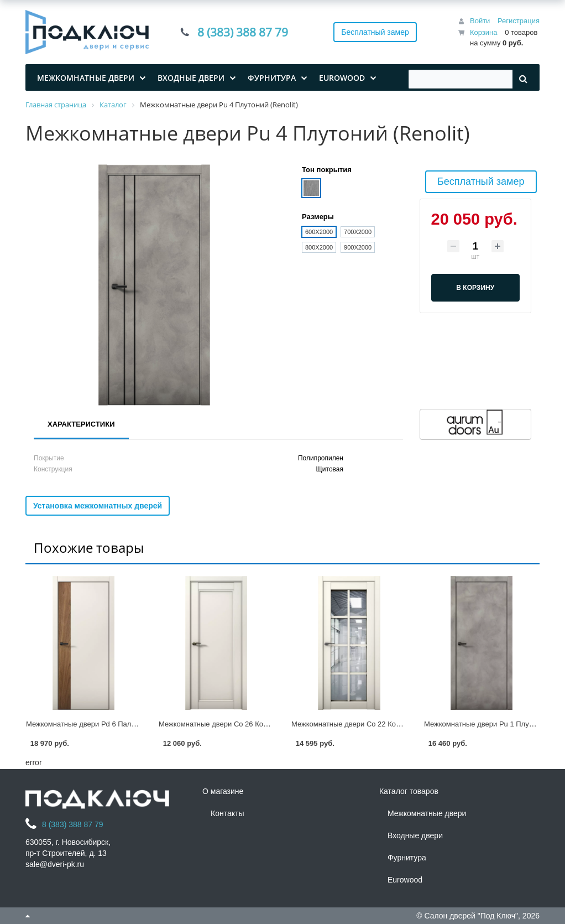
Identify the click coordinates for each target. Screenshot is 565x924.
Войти (480, 21)
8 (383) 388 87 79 (243, 32)
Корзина (484, 32)
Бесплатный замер (375, 32)
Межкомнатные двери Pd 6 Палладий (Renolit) (103, 724)
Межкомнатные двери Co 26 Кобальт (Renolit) (235, 724)
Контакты (227, 813)
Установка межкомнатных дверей (98, 506)
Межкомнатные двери (427, 813)
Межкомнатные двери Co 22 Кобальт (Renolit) (367, 724)
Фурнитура (407, 858)
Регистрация (519, 21)
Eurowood (405, 880)
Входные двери (415, 835)
